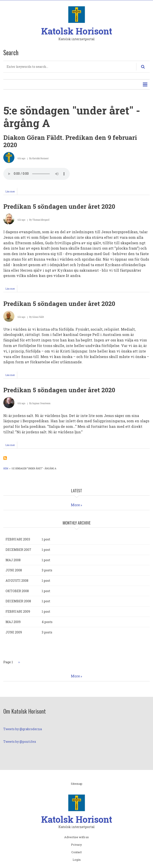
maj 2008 (13, 560)
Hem (6, 469)
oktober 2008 (17, 591)
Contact (76, 852)
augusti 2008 (17, 581)
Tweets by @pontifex (20, 742)
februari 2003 (18, 539)
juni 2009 (14, 632)
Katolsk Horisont (77, 31)
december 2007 (18, 550)
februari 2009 (18, 611)
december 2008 (18, 601)
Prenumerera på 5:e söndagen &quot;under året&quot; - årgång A (5, 458)
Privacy (76, 845)
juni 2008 (14, 570)
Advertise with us (76, 837)
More (75, 505)
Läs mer (11, 192)
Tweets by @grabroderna (23, 729)
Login (77, 860)
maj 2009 (13, 622)
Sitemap (77, 784)
